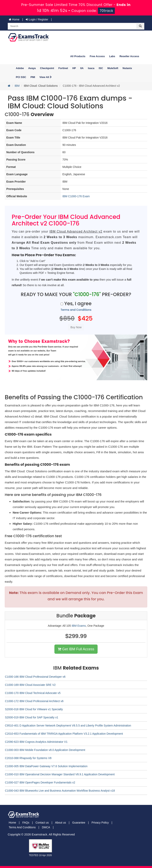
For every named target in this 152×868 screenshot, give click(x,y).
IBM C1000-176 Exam (76, 196)
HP (74, 68)
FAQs (26, 823)
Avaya (32, 68)
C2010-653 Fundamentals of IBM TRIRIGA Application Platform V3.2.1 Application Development (64, 734)
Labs (112, 56)
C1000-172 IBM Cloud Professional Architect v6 (34, 701)
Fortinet (63, 68)
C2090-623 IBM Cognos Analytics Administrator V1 (36, 742)
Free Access (97, 56)
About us (60, 823)
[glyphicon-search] (140, 26)
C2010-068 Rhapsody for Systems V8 (28, 758)
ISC (101, 68)
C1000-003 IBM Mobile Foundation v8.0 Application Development (45, 750)
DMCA (46, 827)
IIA (82, 68)
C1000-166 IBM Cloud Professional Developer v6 (35, 677)
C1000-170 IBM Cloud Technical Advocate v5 (33, 693)
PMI (33, 77)
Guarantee (79, 823)
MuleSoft (113, 68)
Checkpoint (47, 68)
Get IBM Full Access (76, 649)
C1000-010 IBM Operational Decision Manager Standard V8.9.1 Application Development (60, 774)
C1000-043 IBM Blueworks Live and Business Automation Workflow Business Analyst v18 (60, 791)
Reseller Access (129, 56)
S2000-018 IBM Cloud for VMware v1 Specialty (34, 709)
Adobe (20, 68)
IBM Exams (79, 626)
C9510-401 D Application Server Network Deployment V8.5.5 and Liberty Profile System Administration (68, 726)
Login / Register (37, 19)
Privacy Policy (100, 823)
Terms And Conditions (22, 827)
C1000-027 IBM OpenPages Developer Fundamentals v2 (40, 782)
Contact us (42, 823)
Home (14, 19)
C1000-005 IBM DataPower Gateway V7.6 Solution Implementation (46, 766)
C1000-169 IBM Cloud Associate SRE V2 (30, 685)
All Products (78, 56)
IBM (17, 86)
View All (46, 77)
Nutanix (127, 68)
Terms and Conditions (76, 310)
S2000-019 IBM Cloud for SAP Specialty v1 (32, 717)
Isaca (91, 68)
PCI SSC (21, 77)
